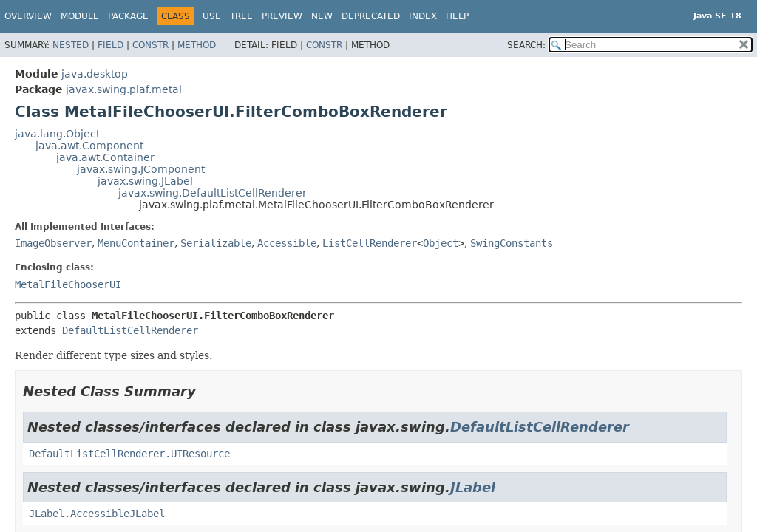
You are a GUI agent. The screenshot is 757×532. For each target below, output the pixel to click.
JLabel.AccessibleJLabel (97, 514)
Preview (282, 16)
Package (128, 16)
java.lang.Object (57, 134)
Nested (71, 45)
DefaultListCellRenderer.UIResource (129, 454)
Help (457, 16)
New (322, 16)
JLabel (473, 487)
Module (80, 16)
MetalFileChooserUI (68, 284)
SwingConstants (512, 243)
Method (197, 45)
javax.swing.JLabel (145, 181)
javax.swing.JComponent (141, 169)
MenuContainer (136, 243)
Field (111, 45)
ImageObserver (53, 243)
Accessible (287, 243)
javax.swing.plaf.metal (124, 89)
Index (423, 16)
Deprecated (371, 16)
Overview (28, 16)
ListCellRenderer (370, 243)
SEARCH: (526, 45)
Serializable (216, 243)
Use (212, 16)
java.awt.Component (89, 146)
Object (441, 243)
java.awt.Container (105, 157)
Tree (241, 16)
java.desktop (95, 74)
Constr (150, 45)
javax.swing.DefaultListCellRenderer (213, 193)
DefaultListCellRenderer (130, 330)
